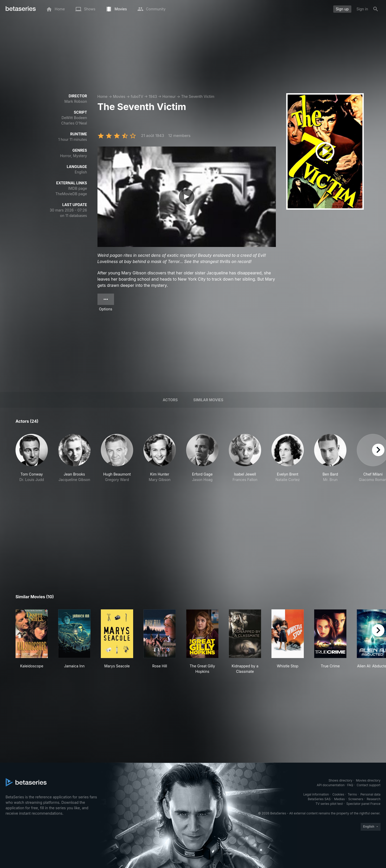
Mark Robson (76, 101)
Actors (170, 400)
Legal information (316, 794)
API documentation (331, 785)
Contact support (369, 785)
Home (103, 96)
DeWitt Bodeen (74, 118)
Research (374, 799)
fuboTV (137, 96)
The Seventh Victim (198, 96)
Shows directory (340, 780)
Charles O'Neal (74, 123)
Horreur (169, 96)
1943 (153, 96)
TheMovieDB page (71, 194)
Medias (339, 799)
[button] (32, 466)
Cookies (338, 794)
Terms (352, 794)
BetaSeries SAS (319, 799)
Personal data (370, 794)
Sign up (342, 9)
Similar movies (208, 400)
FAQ (350, 785)
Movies (119, 96)
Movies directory (368, 780)
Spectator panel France (363, 804)
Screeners (356, 799)
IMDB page (78, 188)
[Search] (376, 9)
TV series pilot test (329, 804)
